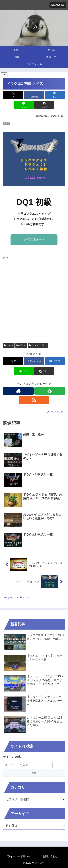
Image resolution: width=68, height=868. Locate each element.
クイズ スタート (34, 239)
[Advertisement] (34, 300)
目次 (6, 258)
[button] (44, 105)
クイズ (9, 345)
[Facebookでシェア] (34, 95)
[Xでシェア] (13, 95)
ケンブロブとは (38, 345)
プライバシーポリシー (18, 856)
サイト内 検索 (12, 757)
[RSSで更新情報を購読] (34, 400)
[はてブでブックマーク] (55, 95)
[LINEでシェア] (24, 105)
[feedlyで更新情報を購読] (50, 391)
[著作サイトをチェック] (18, 391)
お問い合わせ (50, 856)
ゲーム (21, 345)
